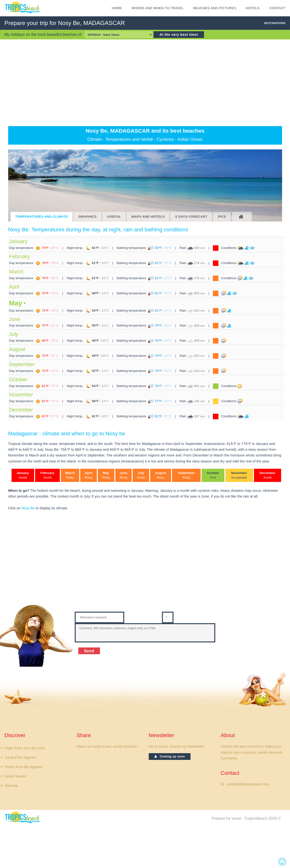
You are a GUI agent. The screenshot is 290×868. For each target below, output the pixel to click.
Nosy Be (28, 508)
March (16, 272)
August (17, 349)
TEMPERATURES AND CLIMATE (42, 217)
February (19, 256)
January (18, 241)
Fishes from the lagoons (24, 767)
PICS (222, 217)
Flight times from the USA (25, 748)
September (22, 364)
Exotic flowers (16, 776)
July (14, 334)
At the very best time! (179, 35)
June (15, 319)
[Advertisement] (145, 83)
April (14, 287)
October (18, 379)
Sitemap (11, 786)
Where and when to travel (158, 8)
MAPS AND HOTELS (148, 217)
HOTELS (253, 8)
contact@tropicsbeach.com (248, 784)
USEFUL (114, 217)
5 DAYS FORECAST (191, 217)
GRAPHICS (87, 217)
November (21, 395)
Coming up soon (170, 757)
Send (89, 651)
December (21, 410)
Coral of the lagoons (21, 757)
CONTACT (277, 8)
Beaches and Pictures (215, 8)
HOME (117, 8)
